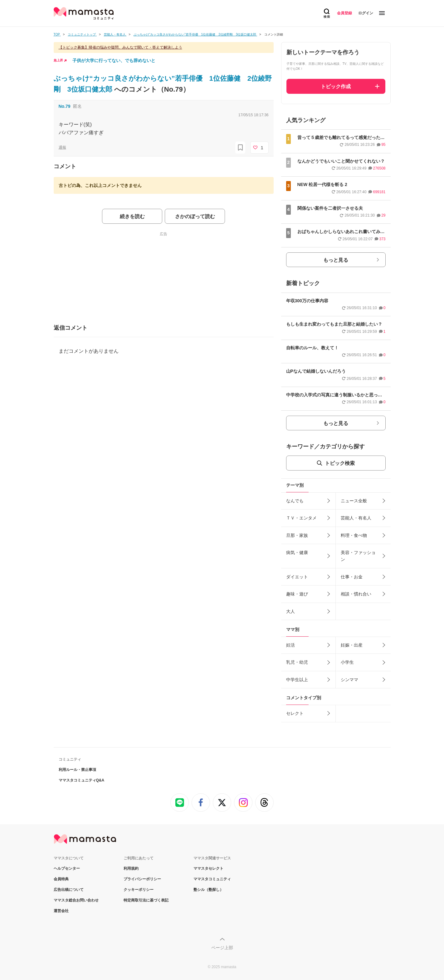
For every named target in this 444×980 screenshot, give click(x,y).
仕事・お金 (352, 577)
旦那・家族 (297, 535)
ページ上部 (222, 948)
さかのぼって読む (195, 216)
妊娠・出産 (352, 645)
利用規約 (131, 868)
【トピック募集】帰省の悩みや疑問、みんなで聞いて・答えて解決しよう (120, 47)
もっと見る (336, 260)
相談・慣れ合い (356, 594)
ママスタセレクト (208, 868)
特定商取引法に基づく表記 (146, 900)
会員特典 (61, 879)
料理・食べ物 (354, 535)
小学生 (347, 662)
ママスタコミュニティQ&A (82, 780)
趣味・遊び (297, 594)
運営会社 (61, 911)
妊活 (290, 645)
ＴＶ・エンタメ (301, 518)
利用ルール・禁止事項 (77, 770)
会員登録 (344, 13)
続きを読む (132, 216)
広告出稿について (69, 890)
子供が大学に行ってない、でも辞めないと (114, 60)
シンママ (349, 680)
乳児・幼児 (297, 662)
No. (65, 106)
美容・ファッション (358, 556)
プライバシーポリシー (142, 879)
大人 (290, 611)
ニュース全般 (354, 501)
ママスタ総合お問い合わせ (76, 900)
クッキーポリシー (139, 890)
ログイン (366, 13)
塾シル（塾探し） (208, 890)
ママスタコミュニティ (212, 879)
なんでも (295, 501)
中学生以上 (297, 680)
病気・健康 (297, 552)
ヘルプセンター (67, 868)
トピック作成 (336, 86)
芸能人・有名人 (356, 518)
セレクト (295, 713)
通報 (62, 147)
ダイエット (297, 577)
